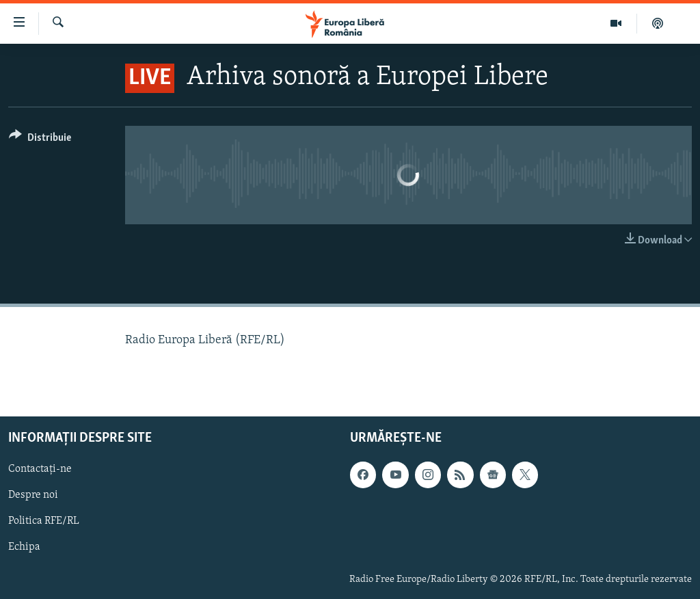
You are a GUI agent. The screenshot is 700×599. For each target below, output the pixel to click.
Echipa (24, 547)
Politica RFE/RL (44, 521)
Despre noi (33, 495)
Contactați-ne (40, 469)
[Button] (40, 140)
